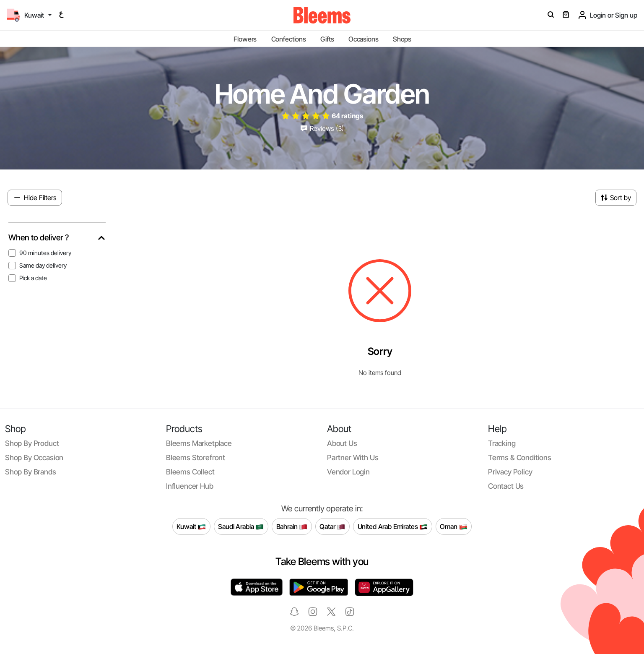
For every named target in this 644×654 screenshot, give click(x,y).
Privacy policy (510, 472)
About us (342, 443)
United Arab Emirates (393, 527)
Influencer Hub (190, 486)
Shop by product (32, 443)
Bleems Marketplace (199, 443)
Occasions (364, 39)
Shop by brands (31, 472)
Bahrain (292, 527)
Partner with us (353, 457)
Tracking (502, 443)
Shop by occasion (34, 457)
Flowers (245, 39)
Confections (289, 39)
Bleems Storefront (196, 457)
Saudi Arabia (241, 527)
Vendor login (348, 472)
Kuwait (191, 527)
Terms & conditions (520, 457)
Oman (453, 527)
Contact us (506, 486)
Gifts (327, 39)
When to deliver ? (39, 238)
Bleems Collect (190, 472)
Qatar (332, 527)
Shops (402, 39)
